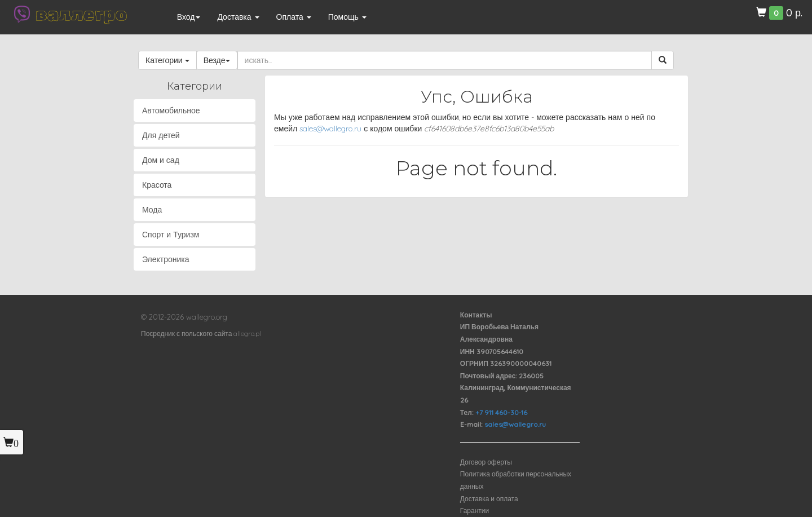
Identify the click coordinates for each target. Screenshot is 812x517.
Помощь (347, 17)
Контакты (476, 315)
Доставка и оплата (489, 499)
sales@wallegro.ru (330, 129)
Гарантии (475, 511)
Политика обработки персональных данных (516, 480)
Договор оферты (486, 462)
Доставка (238, 17)
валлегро (81, 14)
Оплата (294, 17)
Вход (189, 17)
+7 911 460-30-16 (501, 412)
